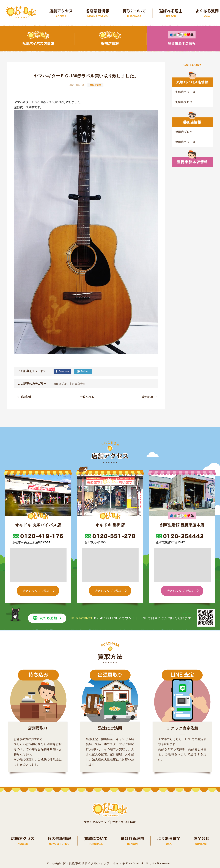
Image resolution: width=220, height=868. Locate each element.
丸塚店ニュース (185, 92)
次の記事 (148, 397)
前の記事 (26, 397)
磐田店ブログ (61, 384)
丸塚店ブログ (184, 102)
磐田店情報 (79, 384)
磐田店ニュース (185, 142)
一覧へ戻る (87, 397)
